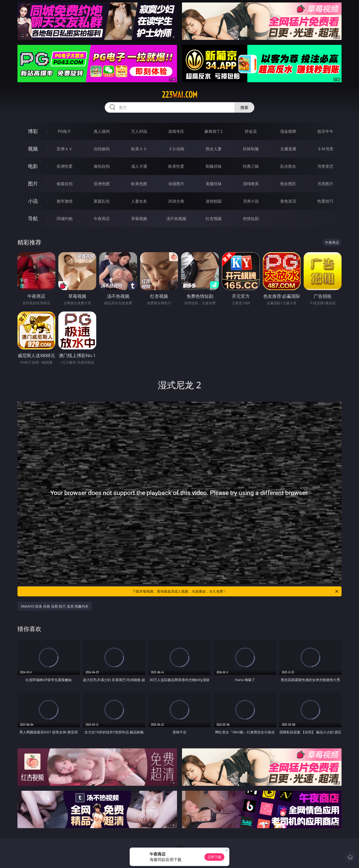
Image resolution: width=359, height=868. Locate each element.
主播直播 (288, 149)
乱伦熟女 (288, 166)
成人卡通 (139, 166)
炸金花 (251, 131)
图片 (33, 184)
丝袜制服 (251, 149)
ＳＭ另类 (325, 149)
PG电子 (64, 131)
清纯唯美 (251, 184)
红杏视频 (214, 219)
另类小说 (251, 201)
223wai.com (180, 95)
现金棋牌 (288, 131)
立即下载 (214, 857)
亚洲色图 (102, 184)
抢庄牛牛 (325, 131)
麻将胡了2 (214, 131)
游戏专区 (176, 131)
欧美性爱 (176, 166)
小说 (33, 201)
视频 (33, 149)
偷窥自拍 (65, 184)
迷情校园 (214, 201)
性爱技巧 (325, 201)
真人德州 (102, 131)
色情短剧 (251, 219)
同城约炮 (65, 219)
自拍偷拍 (102, 149)
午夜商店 (102, 219)
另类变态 (325, 166)
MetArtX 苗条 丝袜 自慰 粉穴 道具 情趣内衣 (55, 606)
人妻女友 (139, 201)
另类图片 (325, 184)
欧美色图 (139, 184)
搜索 (244, 107)
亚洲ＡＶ (65, 149)
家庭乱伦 (102, 201)
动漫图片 (176, 184)
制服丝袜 (214, 166)
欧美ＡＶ (139, 149)
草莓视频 (139, 219)
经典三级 (251, 166)
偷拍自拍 (102, 166)
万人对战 (139, 131)
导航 (33, 218)
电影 (33, 166)
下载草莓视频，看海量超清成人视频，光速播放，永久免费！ (236, 591)
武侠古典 (176, 201)
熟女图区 (288, 184)
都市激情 (65, 201)
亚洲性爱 (65, 166)
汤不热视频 (176, 219)
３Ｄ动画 (176, 149)
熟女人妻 (214, 149)
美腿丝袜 (214, 184)
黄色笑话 (288, 201)
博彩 (33, 131)
